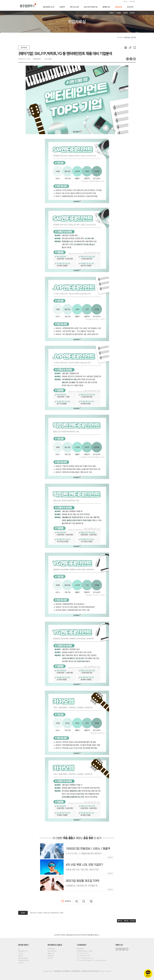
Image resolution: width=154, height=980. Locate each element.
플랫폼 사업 (51, 954)
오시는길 (21, 954)
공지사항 (132, 2)
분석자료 (24, 48)
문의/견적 (50, 958)
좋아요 (66, 901)
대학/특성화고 (51, 949)
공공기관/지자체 (52, 951)
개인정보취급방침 (23, 958)
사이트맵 (21, 963)
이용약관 (21, 956)
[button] (120, 921)
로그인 (125, 2)
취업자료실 (51, 956)
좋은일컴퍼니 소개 (23, 951)
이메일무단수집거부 (23, 961)
